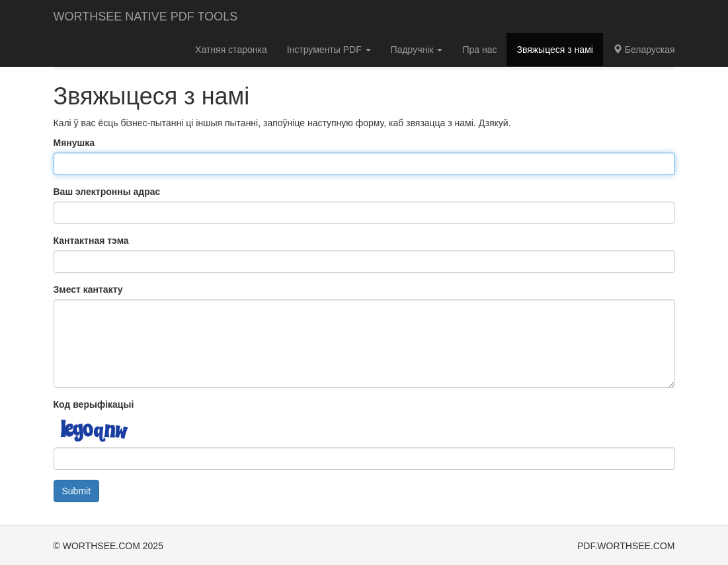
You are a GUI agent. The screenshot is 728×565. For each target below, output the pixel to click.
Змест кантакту (88, 289)
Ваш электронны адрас (107, 192)
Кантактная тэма (91, 241)
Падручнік (417, 50)
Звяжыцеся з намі (554, 50)
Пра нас (479, 50)
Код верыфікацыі (94, 404)
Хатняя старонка (231, 50)
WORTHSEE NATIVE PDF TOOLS (146, 17)
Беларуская (644, 50)
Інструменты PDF (329, 50)
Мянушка (74, 143)
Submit (77, 491)
